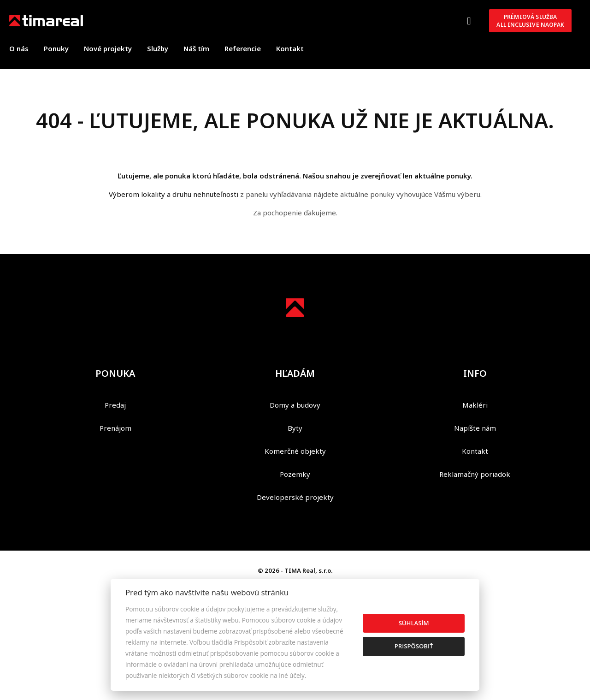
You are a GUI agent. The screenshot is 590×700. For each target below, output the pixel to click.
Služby (158, 48)
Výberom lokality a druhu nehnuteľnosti (174, 194)
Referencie (243, 48)
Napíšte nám (475, 428)
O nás (19, 48)
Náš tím (196, 48)
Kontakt (290, 48)
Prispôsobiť (414, 646)
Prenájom (115, 428)
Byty (295, 428)
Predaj (115, 405)
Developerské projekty (295, 497)
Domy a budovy (295, 405)
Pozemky (295, 474)
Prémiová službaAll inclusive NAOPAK (530, 21)
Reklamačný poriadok (475, 474)
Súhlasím (414, 623)
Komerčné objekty (295, 451)
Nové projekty (108, 48)
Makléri (475, 405)
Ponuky (56, 48)
